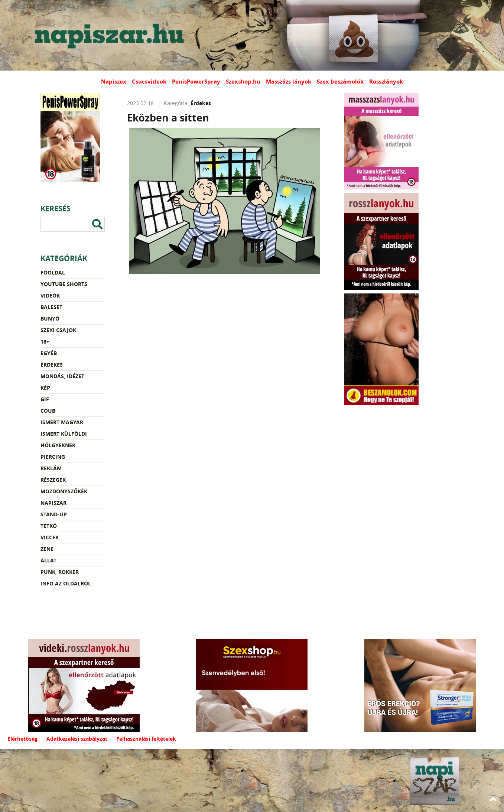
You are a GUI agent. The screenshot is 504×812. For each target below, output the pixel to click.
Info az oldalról (66, 583)
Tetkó (49, 526)
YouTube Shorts (64, 284)
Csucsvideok (149, 82)
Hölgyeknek (58, 445)
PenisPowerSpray (196, 82)
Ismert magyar (62, 422)
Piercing (53, 457)
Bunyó (50, 319)
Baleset (51, 307)
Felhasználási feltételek (146, 739)
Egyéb (49, 353)
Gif (45, 399)
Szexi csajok (58, 330)
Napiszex (114, 82)
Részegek (53, 480)
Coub (48, 411)
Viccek (50, 537)
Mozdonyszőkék (64, 491)
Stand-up (54, 514)
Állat (48, 560)
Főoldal (53, 272)
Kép (45, 388)
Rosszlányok (386, 82)
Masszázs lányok (289, 82)
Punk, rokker (60, 572)
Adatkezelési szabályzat (77, 739)
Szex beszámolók (340, 82)
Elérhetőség (22, 739)
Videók (50, 295)
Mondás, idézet (62, 376)
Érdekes (52, 365)
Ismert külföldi (64, 434)
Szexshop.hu (243, 82)
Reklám (51, 468)
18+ (45, 342)
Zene (47, 549)
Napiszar (53, 503)
